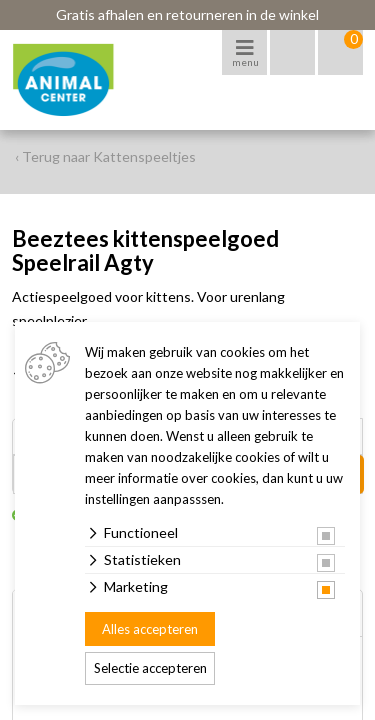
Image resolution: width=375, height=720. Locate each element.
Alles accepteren (150, 629)
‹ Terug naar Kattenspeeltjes (105, 156)
